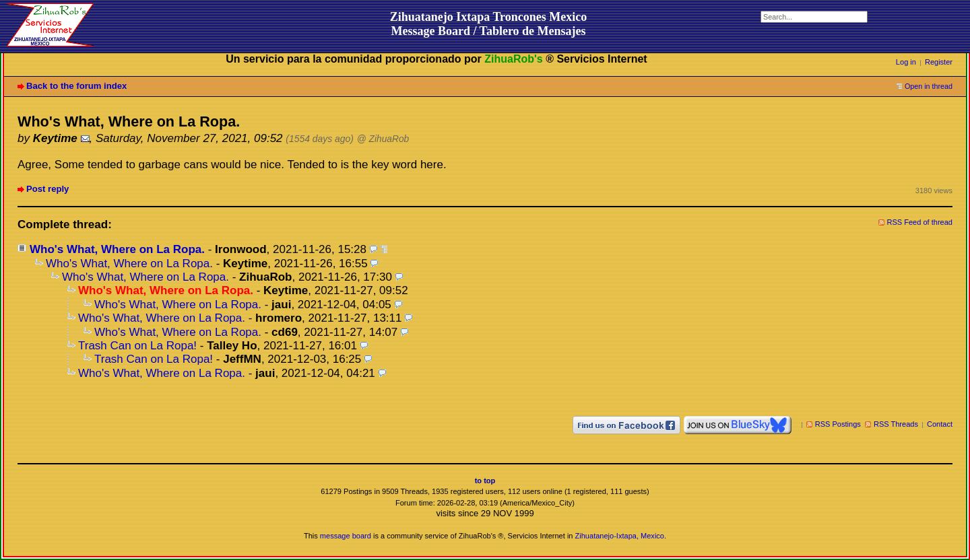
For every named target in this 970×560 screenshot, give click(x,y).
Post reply (47, 189)
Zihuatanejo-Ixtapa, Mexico (620, 536)
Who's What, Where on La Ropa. (117, 249)
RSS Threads (896, 424)
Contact (940, 424)
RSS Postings (838, 424)
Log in (906, 62)
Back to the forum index (76, 86)
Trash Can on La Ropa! (137, 346)
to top (485, 481)
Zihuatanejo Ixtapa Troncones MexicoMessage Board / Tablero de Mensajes (489, 24)
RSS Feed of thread (920, 222)
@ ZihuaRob (383, 139)
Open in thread (929, 86)
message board (346, 536)
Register (939, 62)
